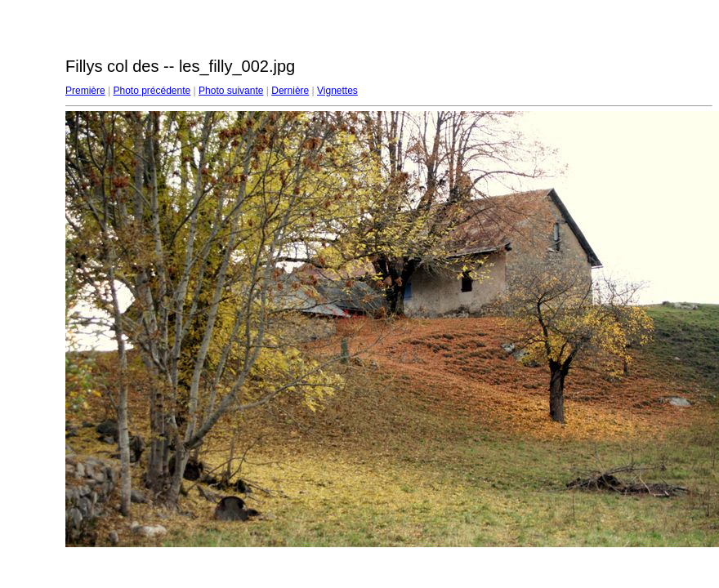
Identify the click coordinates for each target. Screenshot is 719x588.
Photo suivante (231, 91)
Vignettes (337, 91)
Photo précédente (152, 91)
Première (85, 91)
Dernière (290, 91)
